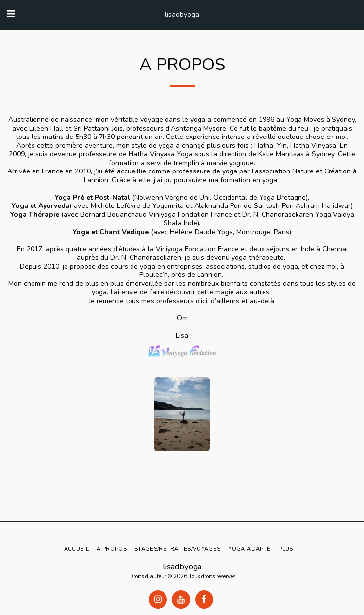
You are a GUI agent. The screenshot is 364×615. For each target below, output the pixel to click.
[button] (11, 14)
